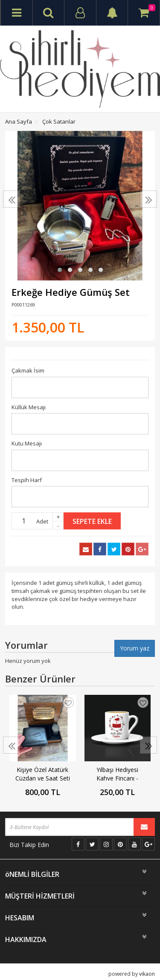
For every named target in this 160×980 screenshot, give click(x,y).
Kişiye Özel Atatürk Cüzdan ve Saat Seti (43, 774)
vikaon (147, 974)
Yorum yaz (135, 648)
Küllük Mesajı (29, 407)
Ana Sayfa (19, 121)
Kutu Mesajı (27, 443)
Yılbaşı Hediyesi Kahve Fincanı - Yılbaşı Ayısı (117, 774)
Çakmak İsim (28, 370)
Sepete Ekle (92, 521)
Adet (42, 521)
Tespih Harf (27, 480)
